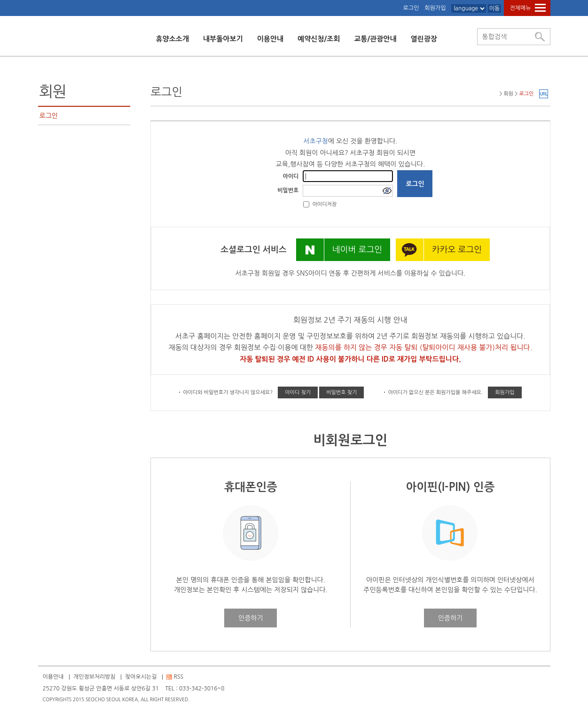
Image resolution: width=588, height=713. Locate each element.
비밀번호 (288, 190)
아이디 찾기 (298, 392)
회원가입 (435, 8)
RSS (179, 677)
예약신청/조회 (319, 39)
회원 (53, 92)
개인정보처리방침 (94, 677)
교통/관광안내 (375, 39)
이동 (495, 8)
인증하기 (251, 618)
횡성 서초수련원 (86, 36)
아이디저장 (325, 204)
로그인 (411, 8)
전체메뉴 (520, 8)
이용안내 (270, 39)
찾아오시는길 (141, 677)
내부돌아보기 (223, 39)
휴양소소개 (173, 39)
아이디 (291, 176)
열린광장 (424, 39)
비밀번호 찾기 (341, 392)
